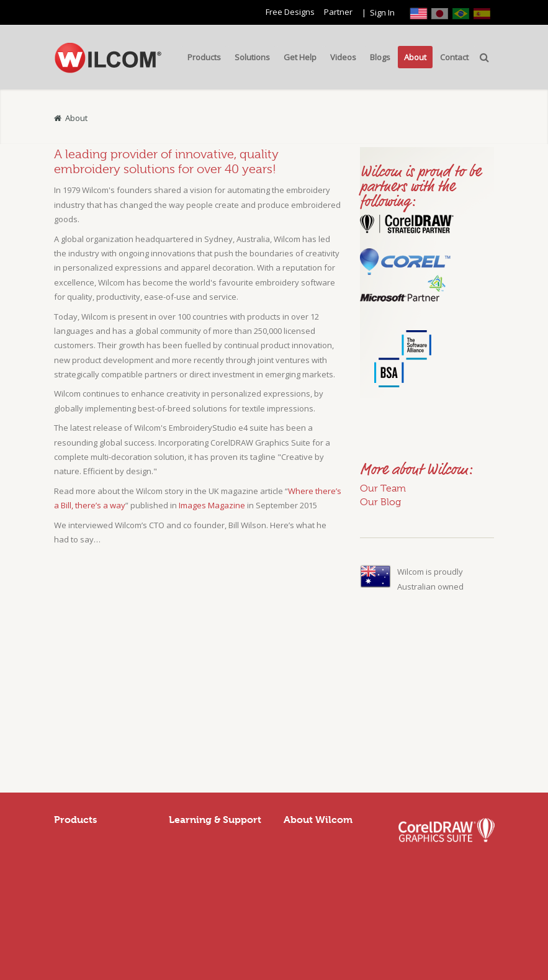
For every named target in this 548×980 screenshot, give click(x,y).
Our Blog (380, 502)
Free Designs (290, 12)
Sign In (382, 12)
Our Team (383, 488)
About (76, 118)
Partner (338, 12)
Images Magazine (212, 505)
